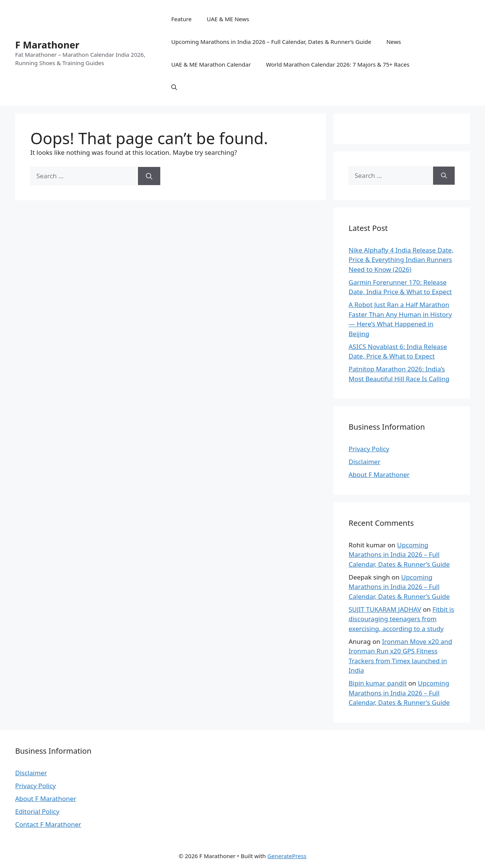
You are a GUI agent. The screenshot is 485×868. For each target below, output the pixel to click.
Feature (181, 19)
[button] (174, 87)
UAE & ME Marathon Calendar (211, 64)
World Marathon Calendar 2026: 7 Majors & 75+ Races (338, 64)
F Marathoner (47, 45)
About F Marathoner (379, 475)
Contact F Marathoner (48, 824)
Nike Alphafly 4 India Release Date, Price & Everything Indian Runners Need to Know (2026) (401, 260)
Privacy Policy (369, 449)
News (394, 42)
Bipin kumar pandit (378, 683)
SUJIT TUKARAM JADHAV (385, 609)
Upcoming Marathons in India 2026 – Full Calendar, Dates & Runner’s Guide (271, 42)
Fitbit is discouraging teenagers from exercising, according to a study (401, 619)
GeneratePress (287, 856)
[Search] (149, 176)
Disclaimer (365, 462)
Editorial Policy (37, 811)
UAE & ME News (228, 19)
